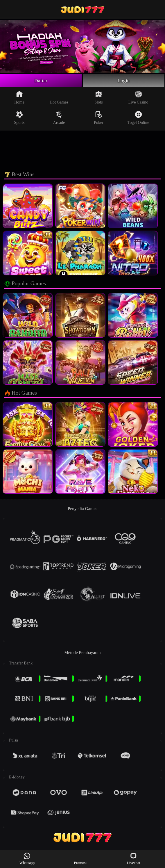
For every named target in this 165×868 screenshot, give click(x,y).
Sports (19, 118)
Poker (99, 118)
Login (124, 81)
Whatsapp (27, 859)
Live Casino (138, 98)
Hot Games (59, 98)
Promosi (80, 859)
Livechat (134, 859)
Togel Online (138, 118)
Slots (99, 98)
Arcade (59, 118)
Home (19, 98)
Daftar (41, 81)
